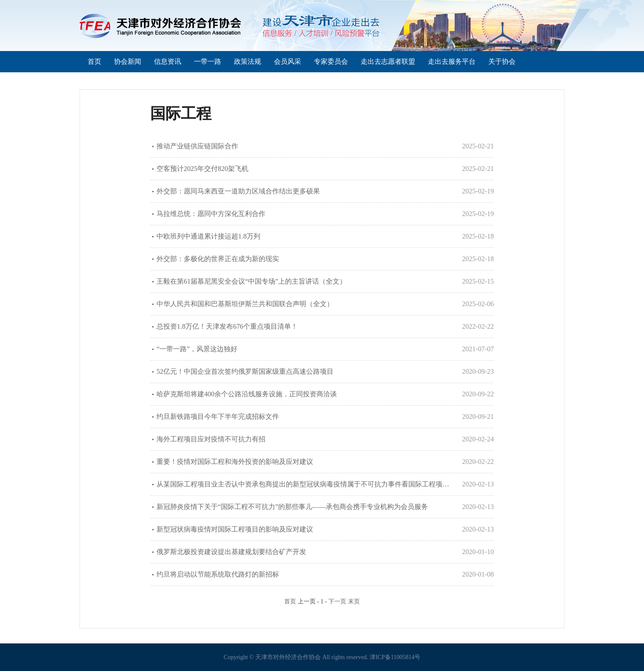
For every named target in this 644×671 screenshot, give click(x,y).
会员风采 (288, 61)
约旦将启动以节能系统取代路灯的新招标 (218, 574)
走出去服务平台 (452, 61)
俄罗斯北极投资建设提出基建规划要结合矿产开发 (231, 552)
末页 (354, 601)
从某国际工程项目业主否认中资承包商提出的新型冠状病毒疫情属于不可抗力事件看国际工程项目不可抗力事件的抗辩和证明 (305, 484)
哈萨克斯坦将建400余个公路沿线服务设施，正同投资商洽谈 (247, 394)
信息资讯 (168, 61)
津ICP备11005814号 (395, 657)
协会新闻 (128, 61)
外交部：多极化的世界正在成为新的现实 (218, 259)
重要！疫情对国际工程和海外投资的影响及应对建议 (235, 462)
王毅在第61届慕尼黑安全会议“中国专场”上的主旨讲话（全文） (251, 281)
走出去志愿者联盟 (388, 61)
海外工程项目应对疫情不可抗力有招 (211, 439)
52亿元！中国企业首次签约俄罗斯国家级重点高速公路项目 (245, 371)
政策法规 (248, 61)
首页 (94, 61)
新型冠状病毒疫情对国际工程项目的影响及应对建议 (235, 529)
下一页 (337, 601)
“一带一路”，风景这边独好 (197, 349)
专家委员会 (331, 61)
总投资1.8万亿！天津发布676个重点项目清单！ (227, 326)
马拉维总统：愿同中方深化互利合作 (211, 214)
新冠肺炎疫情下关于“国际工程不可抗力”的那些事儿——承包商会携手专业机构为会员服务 (292, 507)
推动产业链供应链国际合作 (197, 146)
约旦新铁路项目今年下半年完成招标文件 (218, 417)
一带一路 (208, 61)
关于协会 (502, 61)
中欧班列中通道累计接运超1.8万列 (208, 236)
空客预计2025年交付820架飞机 (202, 169)
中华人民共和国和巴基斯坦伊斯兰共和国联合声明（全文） (245, 304)
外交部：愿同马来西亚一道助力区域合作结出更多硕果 (238, 191)
